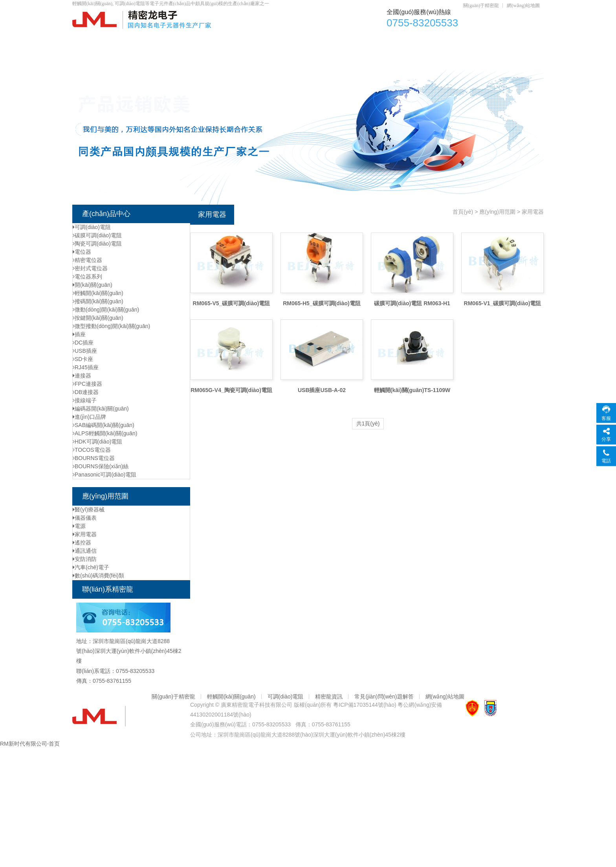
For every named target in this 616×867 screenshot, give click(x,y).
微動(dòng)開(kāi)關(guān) (106, 310)
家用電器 (85, 534)
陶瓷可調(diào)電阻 (97, 244)
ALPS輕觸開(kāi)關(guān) (105, 433)
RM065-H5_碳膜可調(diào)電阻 (322, 303)
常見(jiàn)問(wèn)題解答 (384, 697)
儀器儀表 (85, 518)
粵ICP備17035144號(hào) (365, 705)
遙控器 (82, 543)
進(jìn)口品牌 (89, 417)
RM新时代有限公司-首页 (30, 744)
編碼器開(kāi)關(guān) (101, 409)
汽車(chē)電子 (91, 567)
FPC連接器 (87, 384)
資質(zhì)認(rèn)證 (461, 39)
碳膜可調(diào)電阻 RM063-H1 (412, 303)
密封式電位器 (90, 268)
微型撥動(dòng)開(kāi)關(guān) (111, 326)
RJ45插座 (86, 367)
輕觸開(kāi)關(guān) (337, 39)
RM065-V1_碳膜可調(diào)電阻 (503, 303)
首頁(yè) (97, 39)
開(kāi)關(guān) (93, 285)
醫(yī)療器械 (89, 510)
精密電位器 (87, 260)
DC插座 (400, 39)
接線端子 (85, 400)
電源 (79, 526)
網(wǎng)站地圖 (523, 5)
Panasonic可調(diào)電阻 (104, 475)
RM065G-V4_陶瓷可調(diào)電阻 (231, 390)
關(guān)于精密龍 (481, 5)
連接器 (82, 376)
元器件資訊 (100, 55)
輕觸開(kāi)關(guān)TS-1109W (412, 390)
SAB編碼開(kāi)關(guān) (104, 425)
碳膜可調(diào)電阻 (97, 235)
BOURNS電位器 (94, 458)
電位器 (210, 39)
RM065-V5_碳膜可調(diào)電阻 (232, 303)
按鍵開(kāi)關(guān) (98, 318)
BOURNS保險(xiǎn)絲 (101, 466)
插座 (79, 334)
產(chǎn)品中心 (154, 39)
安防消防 (85, 559)
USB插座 (85, 351)
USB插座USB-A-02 (322, 390)
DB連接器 (86, 392)
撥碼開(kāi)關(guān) (98, 301)
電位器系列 (87, 277)
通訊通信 (85, 551)
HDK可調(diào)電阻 (97, 442)
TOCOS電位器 (92, 450)
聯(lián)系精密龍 (163, 55)
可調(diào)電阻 (265, 39)
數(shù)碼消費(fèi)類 (98, 576)
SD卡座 (83, 359)
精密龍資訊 (329, 697)
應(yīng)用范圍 (497, 212)
